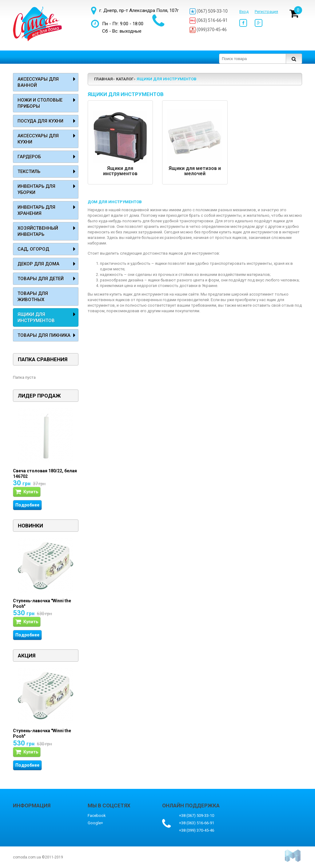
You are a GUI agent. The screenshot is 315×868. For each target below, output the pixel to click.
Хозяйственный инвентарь (38, 231)
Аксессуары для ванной (38, 82)
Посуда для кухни (40, 121)
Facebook (97, 816)
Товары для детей (41, 279)
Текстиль (29, 172)
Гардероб (29, 157)
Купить (27, 492)
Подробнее (27, 505)
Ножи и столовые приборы (40, 103)
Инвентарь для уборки (36, 189)
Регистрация (266, 12)
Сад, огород (33, 249)
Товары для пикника (44, 335)
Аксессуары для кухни (38, 139)
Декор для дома (38, 264)
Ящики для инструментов (36, 317)
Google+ (95, 823)
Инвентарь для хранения (36, 210)
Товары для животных (33, 297)
